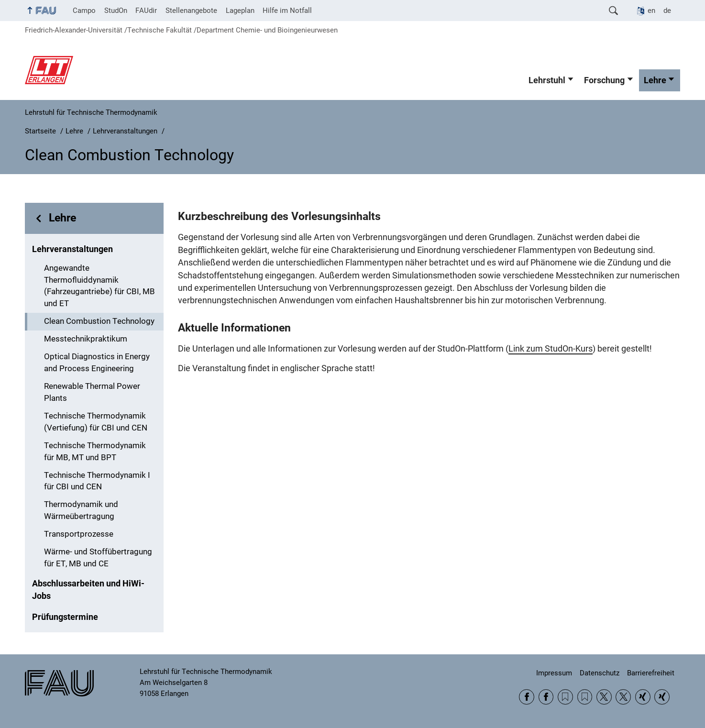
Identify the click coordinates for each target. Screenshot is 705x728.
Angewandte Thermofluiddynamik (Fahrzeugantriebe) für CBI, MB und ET (99, 286)
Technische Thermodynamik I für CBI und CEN (97, 481)
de (667, 11)
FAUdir (146, 11)
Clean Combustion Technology (99, 321)
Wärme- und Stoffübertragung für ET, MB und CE (98, 558)
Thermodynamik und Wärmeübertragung (81, 510)
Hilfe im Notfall (287, 11)
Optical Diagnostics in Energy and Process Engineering (97, 363)
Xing (643, 697)
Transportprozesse (79, 534)
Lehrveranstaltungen (72, 249)
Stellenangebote (191, 11)
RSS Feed (565, 697)
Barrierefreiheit (651, 673)
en (651, 11)
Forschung (604, 80)
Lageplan (240, 11)
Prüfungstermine (65, 617)
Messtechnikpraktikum (86, 339)
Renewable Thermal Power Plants (92, 392)
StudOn (116, 11)
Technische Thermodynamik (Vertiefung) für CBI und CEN (96, 422)
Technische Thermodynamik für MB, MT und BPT (95, 452)
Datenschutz (600, 673)
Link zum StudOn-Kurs (551, 349)
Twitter (604, 697)
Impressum (554, 673)
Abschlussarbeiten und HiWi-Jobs (88, 590)
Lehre (655, 80)
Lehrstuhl (547, 80)
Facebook (527, 697)
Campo (84, 11)
